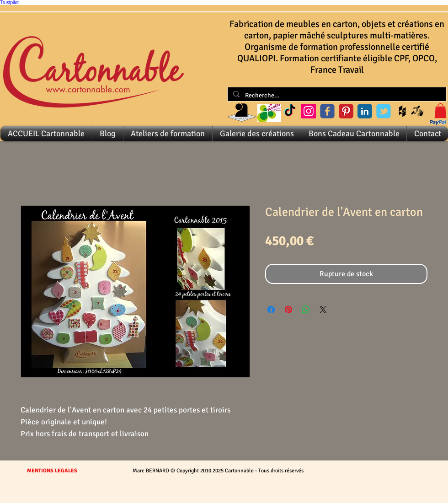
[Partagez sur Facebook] (271, 310)
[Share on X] (323, 310)
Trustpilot (9, 3)
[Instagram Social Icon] (309, 111)
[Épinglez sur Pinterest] (288, 310)
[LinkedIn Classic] (365, 111)
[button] (440, 111)
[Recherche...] (336, 96)
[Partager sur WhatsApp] (306, 310)
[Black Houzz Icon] (402, 111)
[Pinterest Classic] (346, 111)
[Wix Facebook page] (327, 111)
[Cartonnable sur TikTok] (290, 111)
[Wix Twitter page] (384, 111)
